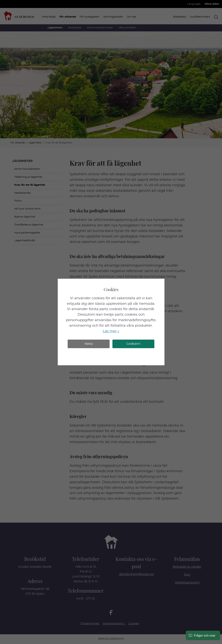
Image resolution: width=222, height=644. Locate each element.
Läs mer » (111, 331)
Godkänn (133, 344)
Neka (89, 344)
